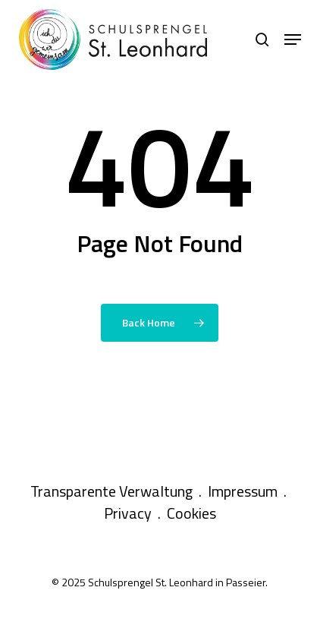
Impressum (243, 491)
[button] (293, 39)
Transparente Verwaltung (111, 491)
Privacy (128, 513)
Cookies (191, 513)
